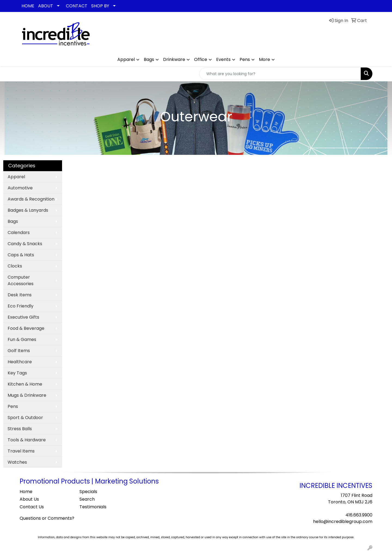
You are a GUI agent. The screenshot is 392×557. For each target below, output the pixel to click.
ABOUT (46, 6)
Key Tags (17, 373)
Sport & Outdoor (25, 418)
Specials (88, 492)
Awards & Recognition (31, 199)
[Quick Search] (280, 74)
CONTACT (77, 6)
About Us (29, 499)
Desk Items (20, 295)
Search (87, 499)
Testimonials (93, 507)
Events (223, 59)
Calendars (19, 233)
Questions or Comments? (47, 518)
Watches (17, 462)
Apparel (126, 59)
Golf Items (19, 351)
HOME (28, 6)
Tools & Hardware (27, 440)
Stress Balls (20, 429)
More (264, 59)
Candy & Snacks (25, 244)
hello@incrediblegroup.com (343, 521)
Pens (245, 59)
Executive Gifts (23, 317)
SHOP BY (100, 6)
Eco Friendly (21, 306)
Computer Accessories (21, 280)
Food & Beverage (26, 328)
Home (26, 492)
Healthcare (20, 362)
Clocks (15, 266)
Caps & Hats (21, 255)
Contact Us (32, 507)
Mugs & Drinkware (27, 395)
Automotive (20, 188)
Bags (149, 59)
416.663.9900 (359, 515)
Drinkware (174, 59)
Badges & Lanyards (28, 210)
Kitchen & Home (25, 384)
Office (201, 59)
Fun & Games (22, 339)
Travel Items (21, 451)
